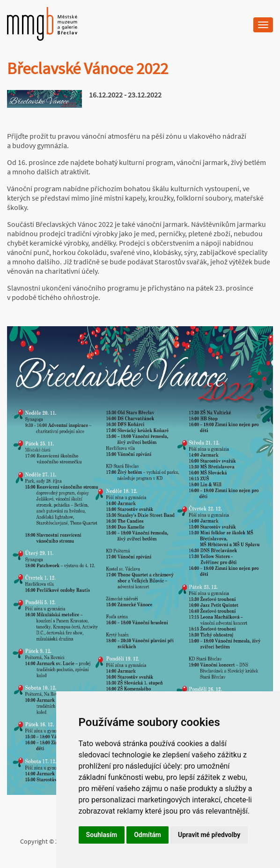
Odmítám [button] (147, 835)
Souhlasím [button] (102, 835)
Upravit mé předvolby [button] (209, 835)
